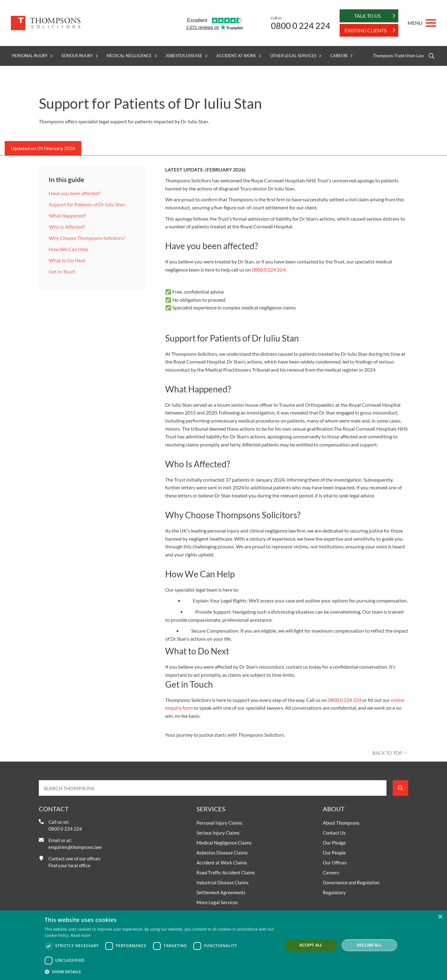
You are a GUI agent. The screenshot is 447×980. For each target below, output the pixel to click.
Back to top (387, 753)
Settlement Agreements (221, 892)
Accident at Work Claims (222, 863)
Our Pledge (334, 843)
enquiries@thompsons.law (75, 847)
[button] (160, 972)
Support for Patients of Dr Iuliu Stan (87, 204)
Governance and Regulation (351, 882)
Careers (339, 56)
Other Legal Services (293, 56)
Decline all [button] (369, 945)
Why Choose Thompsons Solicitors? (87, 238)
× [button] (440, 917)
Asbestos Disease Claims (222, 853)
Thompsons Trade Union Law (398, 56)
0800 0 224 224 (301, 26)
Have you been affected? (75, 193)
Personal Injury (30, 56)
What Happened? (67, 215)
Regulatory (334, 892)
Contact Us (334, 833)
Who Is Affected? (67, 227)
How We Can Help (68, 249)
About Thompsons (341, 823)
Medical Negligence (129, 56)
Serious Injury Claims (218, 833)
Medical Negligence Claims (224, 843)
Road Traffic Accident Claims (226, 872)
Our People (334, 853)
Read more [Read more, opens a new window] (81, 935)
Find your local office (69, 865)
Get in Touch (62, 271)
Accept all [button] (311, 945)
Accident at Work (236, 56)
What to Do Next (67, 260)
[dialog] (223, 945)
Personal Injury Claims (219, 823)
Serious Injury (77, 56)
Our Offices (335, 863)
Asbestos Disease (184, 56)
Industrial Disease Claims (223, 882)
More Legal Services (217, 902)
